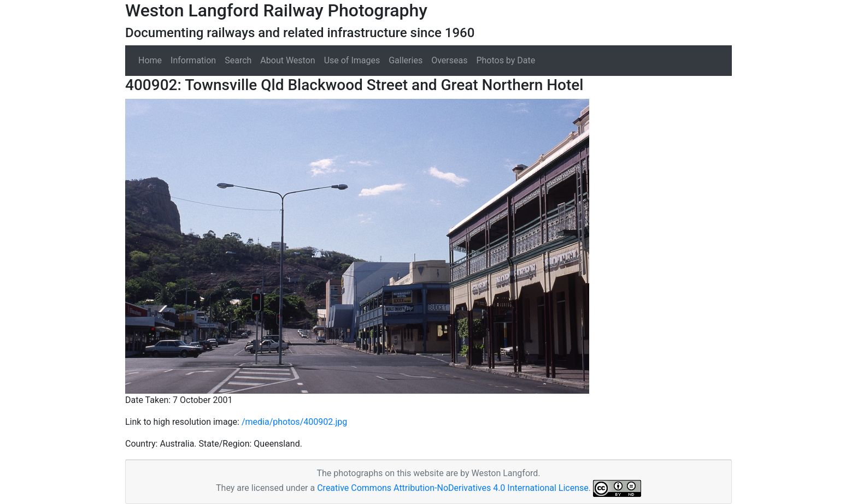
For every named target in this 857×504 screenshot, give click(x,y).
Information (193, 60)
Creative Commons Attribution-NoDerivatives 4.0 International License (453, 488)
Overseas (449, 60)
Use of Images (352, 60)
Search (238, 60)
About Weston (287, 60)
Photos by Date (506, 60)
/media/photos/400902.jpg (294, 422)
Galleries (406, 60)
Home (150, 60)
